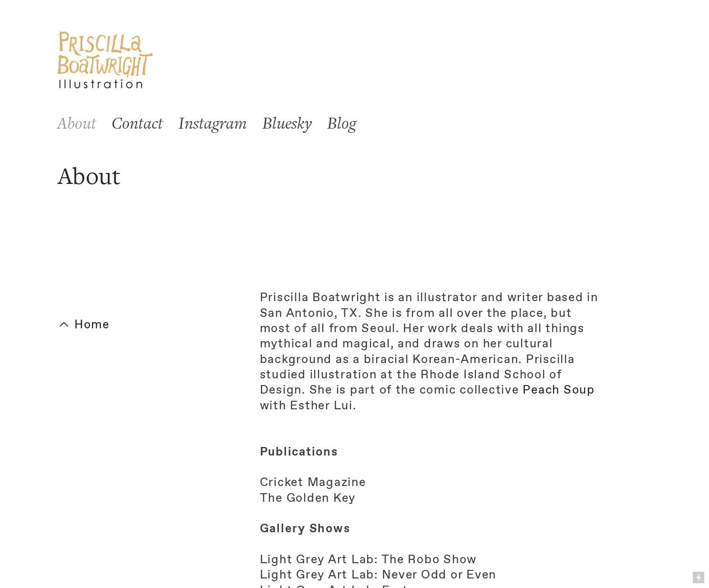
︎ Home (84, 325)
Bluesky (287, 123)
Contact (137, 123)
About (77, 123)
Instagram (213, 123)
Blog (342, 123)
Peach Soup (559, 390)
